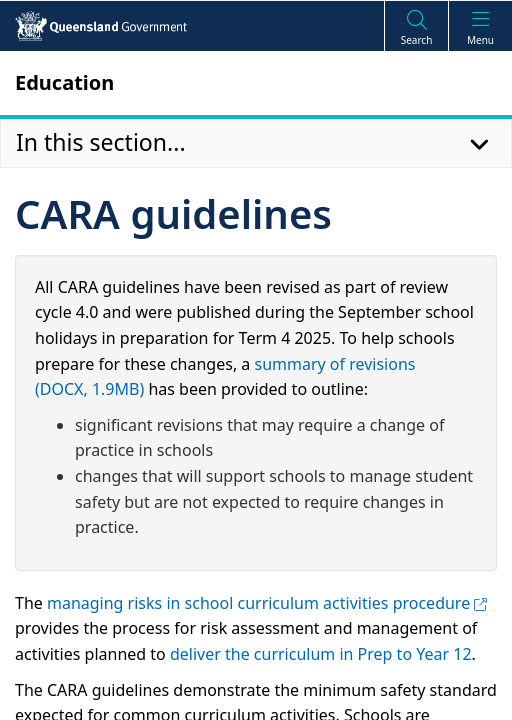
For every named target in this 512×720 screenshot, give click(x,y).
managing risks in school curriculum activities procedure (267, 603)
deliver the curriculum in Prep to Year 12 (321, 654)
